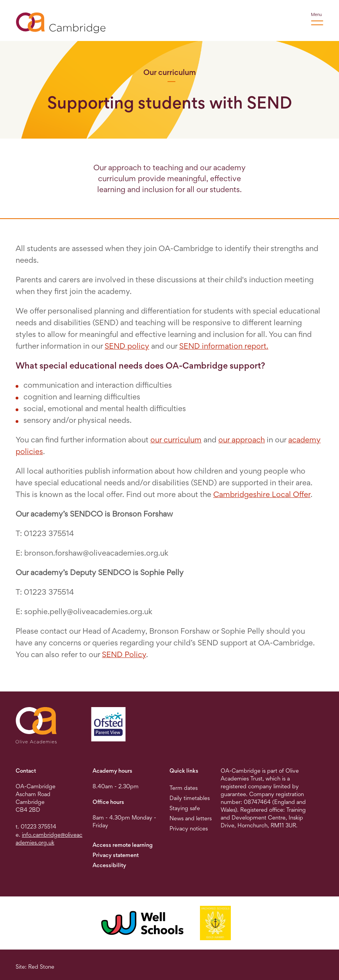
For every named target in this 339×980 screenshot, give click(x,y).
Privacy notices (189, 828)
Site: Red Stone (35, 967)
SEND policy (127, 346)
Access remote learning (123, 845)
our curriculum (176, 440)
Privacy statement (116, 855)
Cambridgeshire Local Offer (262, 494)
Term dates (184, 788)
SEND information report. (224, 346)
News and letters (191, 818)
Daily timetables (190, 798)
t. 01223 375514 (36, 826)
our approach (242, 440)
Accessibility (109, 865)
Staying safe (185, 808)
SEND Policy (124, 654)
